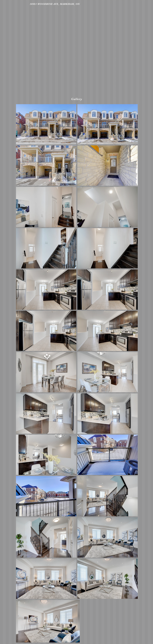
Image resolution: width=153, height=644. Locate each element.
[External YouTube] (77, 51)
